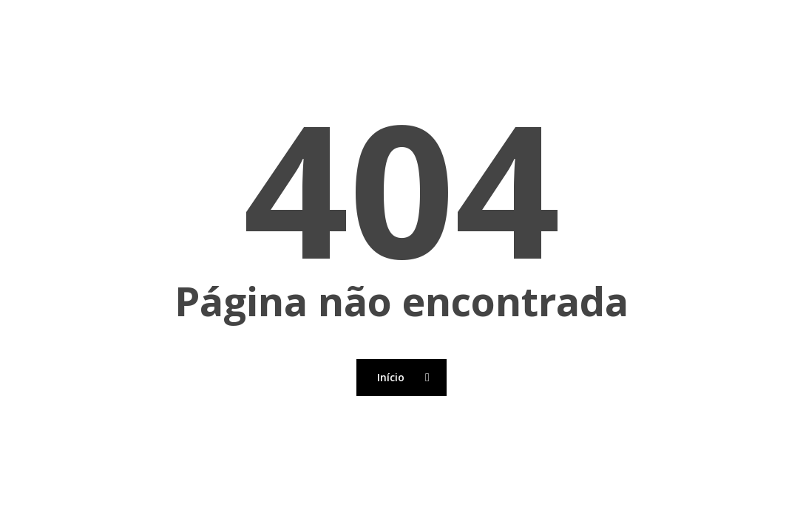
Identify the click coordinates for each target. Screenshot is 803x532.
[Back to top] (402, 522)
